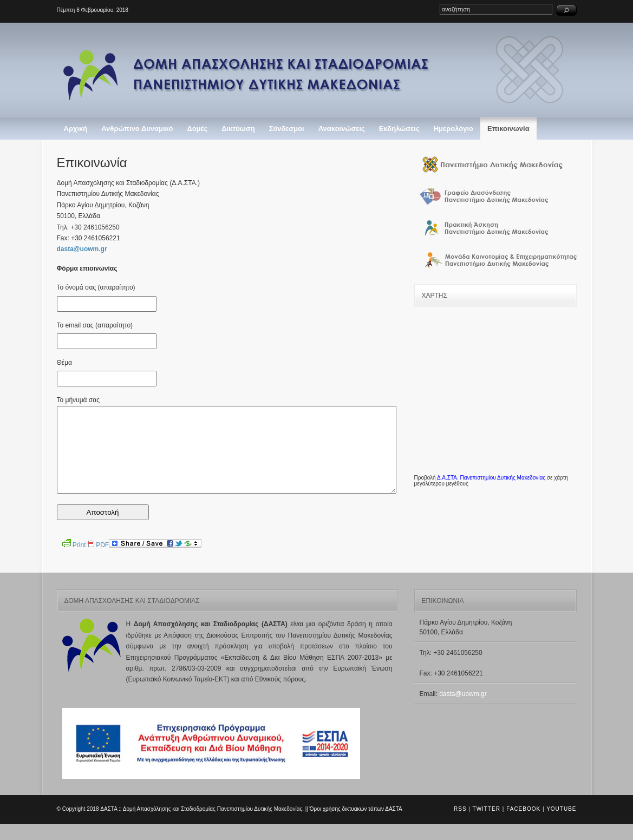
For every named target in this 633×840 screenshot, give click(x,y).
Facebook (523, 825)
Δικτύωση (238, 129)
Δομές (197, 129)
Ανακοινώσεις (342, 129)
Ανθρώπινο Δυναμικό (137, 129)
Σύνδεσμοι (287, 129)
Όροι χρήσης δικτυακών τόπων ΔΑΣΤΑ (356, 825)
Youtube (561, 825)
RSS (460, 825)
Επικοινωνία (508, 129)
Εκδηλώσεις (399, 129)
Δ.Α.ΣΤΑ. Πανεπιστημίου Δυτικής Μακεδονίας (491, 478)
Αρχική (76, 129)
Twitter (487, 825)
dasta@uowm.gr (82, 249)
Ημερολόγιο (453, 129)
